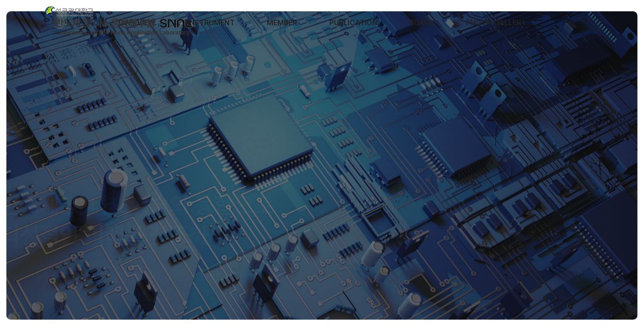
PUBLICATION (353, 23)
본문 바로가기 (0, 0)
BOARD (422, 23)
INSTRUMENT (211, 23)
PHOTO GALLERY (496, 23)
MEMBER (282, 23)
